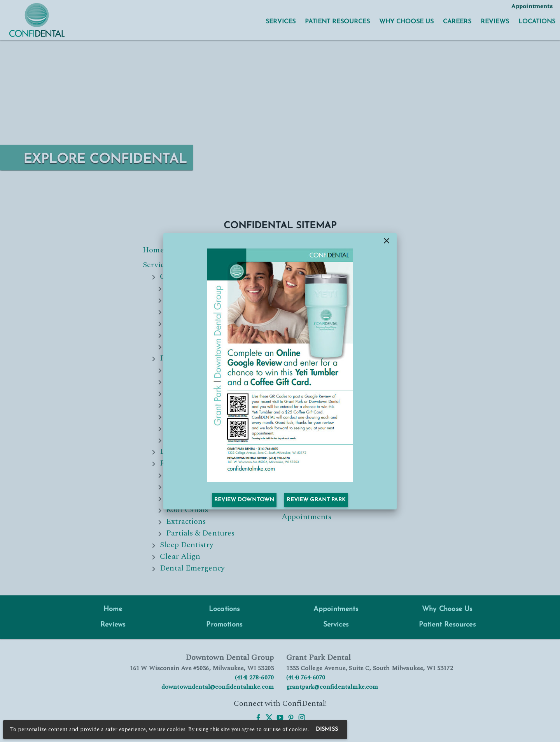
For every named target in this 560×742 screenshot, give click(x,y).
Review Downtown (244, 500)
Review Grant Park (316, 500)
